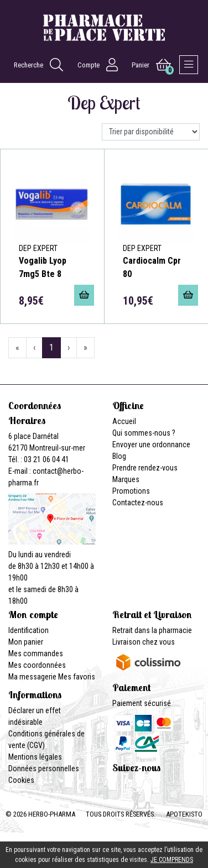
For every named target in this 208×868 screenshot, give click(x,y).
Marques (126, 479)
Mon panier (26, 642)
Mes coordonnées (37, 665)
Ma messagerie (32, 677)
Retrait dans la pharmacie (152, 630)
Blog (119, 456)
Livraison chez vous (144, 642)
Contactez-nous (138, 503)
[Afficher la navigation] (189, 65)
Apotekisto (184, 814)
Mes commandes (36, 653)
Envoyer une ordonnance (151, 445)
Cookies (21, 780)
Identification (28, 630)
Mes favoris (77, 677)
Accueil (124, 421)
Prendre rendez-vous (145, 468)
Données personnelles (44, 768)
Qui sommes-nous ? (144, 433)
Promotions (131, 491)
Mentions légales (35, 757)
